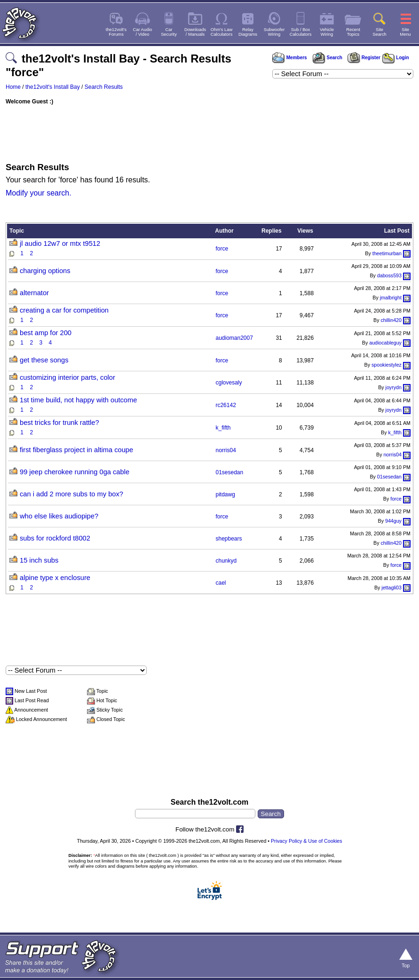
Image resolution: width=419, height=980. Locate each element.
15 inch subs (39, 560)
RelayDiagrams (248, 32)
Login (396, 58)
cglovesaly (229, 383)
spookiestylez (387, 365)
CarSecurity (169, 32)
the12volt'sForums (116, 32)
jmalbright (391, 298)
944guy (393, 521)
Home (13, 87)
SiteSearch (379, 32)
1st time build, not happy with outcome (78, 400)
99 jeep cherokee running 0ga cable (75, 472)
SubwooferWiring (274, 32)
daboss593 (389, 275)
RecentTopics (353, 32)
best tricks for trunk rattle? (59, 423)
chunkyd (226, 561)
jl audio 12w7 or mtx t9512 (60, 243)
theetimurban (387, 253)
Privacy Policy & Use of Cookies (307, 841)
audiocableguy (385, 343)
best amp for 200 (46, 333)
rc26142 (225, 405)
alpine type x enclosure (55, 578)
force (222, 249)
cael (221, 583)
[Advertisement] (209, 131)
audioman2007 (234, 338)
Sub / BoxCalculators (301, 32)
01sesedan (229, 472)
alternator (34, 293)
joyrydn (394, 387)
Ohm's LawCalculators (222, 32)
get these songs (44, 360)
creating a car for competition (64, 310)
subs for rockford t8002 (55, 538)
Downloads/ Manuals (195, 32)
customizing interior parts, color (67, 377)
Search (327, 58)
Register (364, 58)
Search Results (104, 87)
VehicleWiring (327, 32)
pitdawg (225, 494)
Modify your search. (39, 193)
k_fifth (223, 428)
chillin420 (391, 320)
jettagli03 (391, 588)
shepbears (229, 539)
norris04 (225, 450)
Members (290, 58)
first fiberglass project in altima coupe (76, 450)
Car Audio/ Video (143, 32)
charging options (45, 271)
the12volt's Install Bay (53, 87)
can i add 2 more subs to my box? (71, 494)
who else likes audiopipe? (59, 516)
